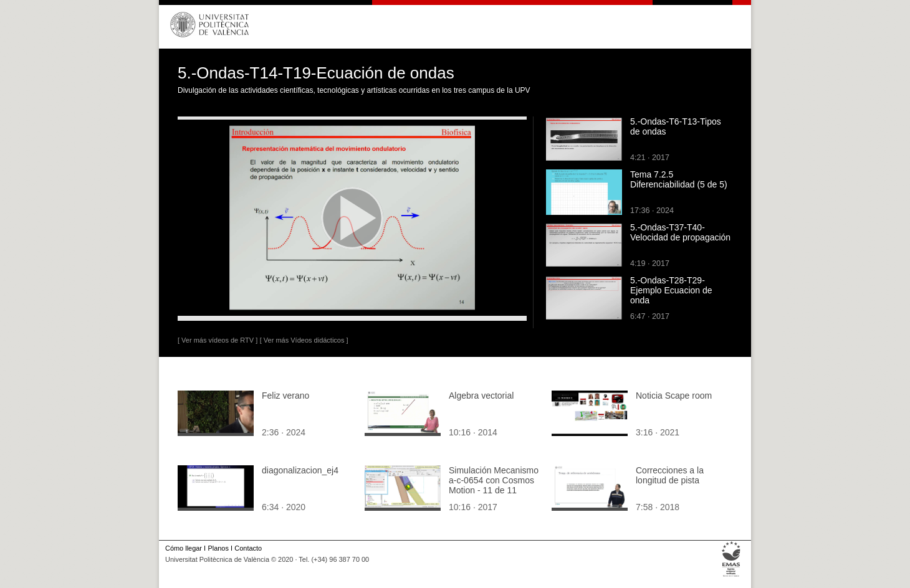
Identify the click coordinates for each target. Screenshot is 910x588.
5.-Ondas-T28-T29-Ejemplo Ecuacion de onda (671, 290)
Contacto (248, 548)
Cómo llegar (184, 548)
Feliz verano (285, 396)
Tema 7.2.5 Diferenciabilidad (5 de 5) (679, 179)
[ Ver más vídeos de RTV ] (218, 340)
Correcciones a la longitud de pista (670, 475)
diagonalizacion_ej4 (300, 470)
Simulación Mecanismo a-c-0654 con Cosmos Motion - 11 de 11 (494, 480)
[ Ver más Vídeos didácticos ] (304, 340)
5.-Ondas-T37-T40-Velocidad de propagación (680, 232)
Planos (218, 548)
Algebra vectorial (481, 396)
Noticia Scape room (674, 396)
